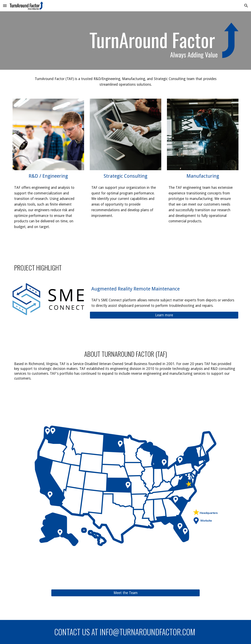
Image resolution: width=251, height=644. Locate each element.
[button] (5, 6)
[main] (125, 82)
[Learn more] (164, 315)
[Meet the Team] (125, 593)
